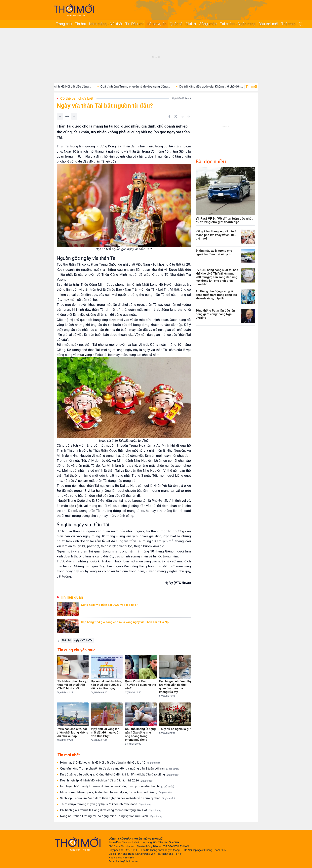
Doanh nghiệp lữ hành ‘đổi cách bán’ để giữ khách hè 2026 (107, 781)
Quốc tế (176, 24)
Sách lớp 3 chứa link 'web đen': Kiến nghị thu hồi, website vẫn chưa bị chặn (117, 798)
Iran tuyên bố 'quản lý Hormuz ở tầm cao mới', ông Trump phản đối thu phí (117, 786)
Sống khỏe (208, 24)
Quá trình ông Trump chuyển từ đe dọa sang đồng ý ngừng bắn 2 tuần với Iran (119, 769)
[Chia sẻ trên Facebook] (169, 116)
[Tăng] (74, 116)
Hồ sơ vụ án (156, 24)
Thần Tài (66, 640)
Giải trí (191, 24)
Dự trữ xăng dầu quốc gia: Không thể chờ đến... (220, 87)
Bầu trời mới (268, 24)
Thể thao (288, 24)
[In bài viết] (188, 116)
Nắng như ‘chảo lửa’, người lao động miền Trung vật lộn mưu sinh (111, 816)
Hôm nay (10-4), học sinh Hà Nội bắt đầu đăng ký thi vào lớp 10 (110, 763)
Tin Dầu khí (134, 24)
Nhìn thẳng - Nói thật (106, 24)
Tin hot (80, 24)
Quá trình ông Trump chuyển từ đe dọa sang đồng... (144, 87)
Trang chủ (64, 24)
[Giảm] (60, 116)
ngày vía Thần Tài (83, 640)
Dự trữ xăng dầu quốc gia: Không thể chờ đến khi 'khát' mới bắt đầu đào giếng (120, 775)
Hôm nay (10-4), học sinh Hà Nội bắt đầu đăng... (67, 87)
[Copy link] (182, 116)
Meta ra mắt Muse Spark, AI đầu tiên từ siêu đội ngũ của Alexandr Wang (116, 792)
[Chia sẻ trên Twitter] (176, 116)
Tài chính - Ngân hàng (238, 24)
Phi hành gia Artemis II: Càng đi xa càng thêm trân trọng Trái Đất (111, 810)
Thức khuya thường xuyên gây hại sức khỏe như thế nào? (106, 804)
